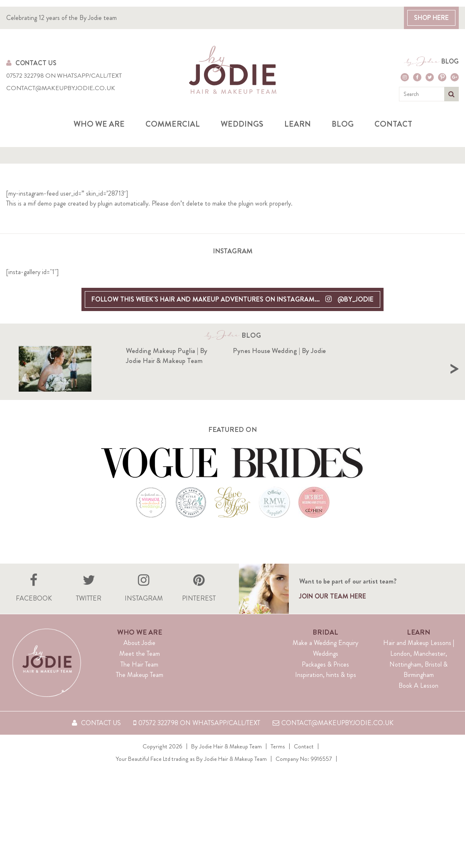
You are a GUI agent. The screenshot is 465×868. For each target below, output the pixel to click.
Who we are (99, 124)
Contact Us (31, 63)
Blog (450, 61)
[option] (126, 369)
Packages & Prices (325, 664)
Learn (298, 124)
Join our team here (333, 596)
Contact (393, 124)
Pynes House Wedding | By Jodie (386, 351)
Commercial (173, 124)
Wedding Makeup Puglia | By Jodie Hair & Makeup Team (167, 356)
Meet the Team (140, 653)
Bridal (325, 632)
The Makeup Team (140, 675)
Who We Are (140, 632)
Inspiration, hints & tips (326, 675)
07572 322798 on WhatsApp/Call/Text (64, 76)
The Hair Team (139, 664)
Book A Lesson (418, 685)
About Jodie (139, 643)
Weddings (242, 124)
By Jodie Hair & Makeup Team (226, 746)
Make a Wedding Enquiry (325, 643)
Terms (278, 746)
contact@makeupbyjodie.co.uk (61, 88)
